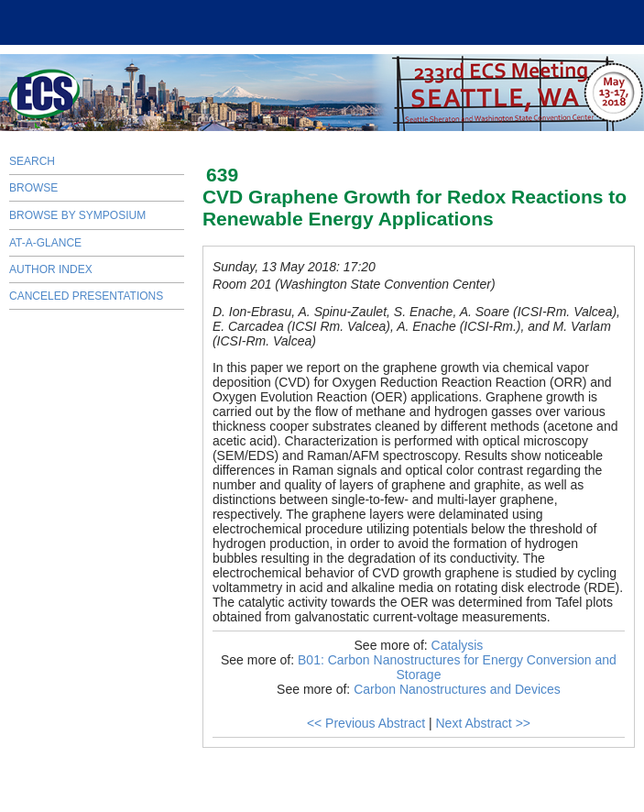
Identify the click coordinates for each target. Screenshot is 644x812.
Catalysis (458, 645)
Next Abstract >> (483, 723)
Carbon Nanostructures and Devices (457, 689)
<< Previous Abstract (366, 723)
